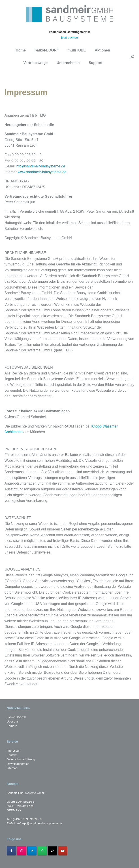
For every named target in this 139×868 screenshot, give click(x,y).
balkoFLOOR (47, 50)
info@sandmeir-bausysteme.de (41, 166)
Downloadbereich (18, 764)
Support (95, 63)
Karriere (12, 726)
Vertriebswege (36, 63)
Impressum (14, 751)
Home (21, 50)
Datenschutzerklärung (21, 759)
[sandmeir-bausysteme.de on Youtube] (63, 851)
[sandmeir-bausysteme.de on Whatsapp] (42, 851)
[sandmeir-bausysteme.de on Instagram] (22, 851)
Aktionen (102, 50)
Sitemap (12, 768)
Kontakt (12, 755)
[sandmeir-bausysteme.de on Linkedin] (32, 851)
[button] (132, 57)
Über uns (13, 722)
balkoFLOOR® (16, 717)
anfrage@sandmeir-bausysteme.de (39, 823)
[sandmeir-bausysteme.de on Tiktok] (52, 851)
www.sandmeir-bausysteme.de (42, 172)
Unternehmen (68, 63)
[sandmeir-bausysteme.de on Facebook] (11, 851)
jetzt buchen (70, 37)
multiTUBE (77, 50)
